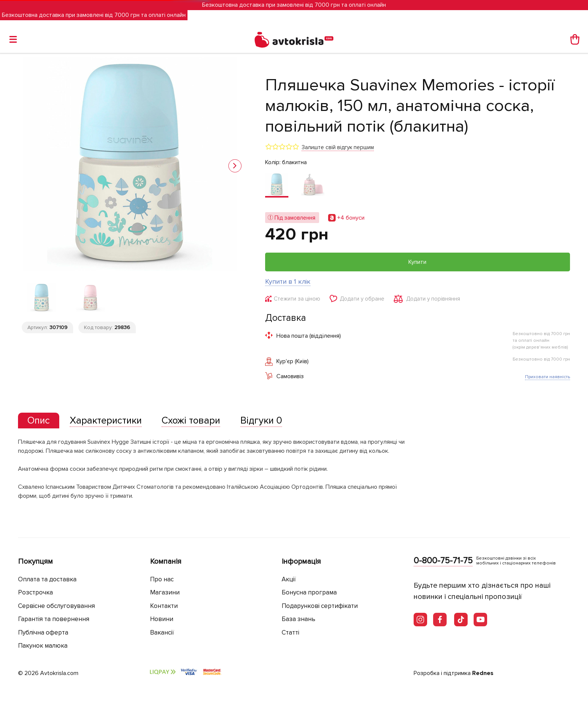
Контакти (164, 606)
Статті (290, 632)
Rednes (483, 673)
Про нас (162, 579)
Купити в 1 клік (288, 281)
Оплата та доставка (47, 579)
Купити (417, 262)
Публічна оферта (43, 632)
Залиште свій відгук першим (338, 147)
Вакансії (162, 632)
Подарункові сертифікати (320, 606)
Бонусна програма (309, 592)
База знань (298, 619)
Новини (162, 619)
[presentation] (39, 421)
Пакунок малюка (43, 646)
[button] (235, 166)
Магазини (165, 592)
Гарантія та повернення (54, 619)
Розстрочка (35, 592)
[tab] (39, 421)
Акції (289, 579)
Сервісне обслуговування (56, 606)
